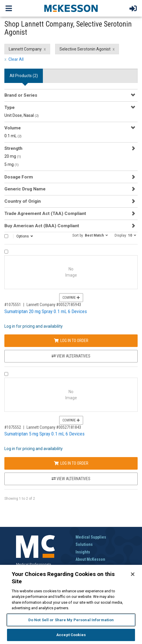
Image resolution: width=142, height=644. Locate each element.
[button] (90, 235)
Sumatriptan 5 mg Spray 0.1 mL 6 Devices (44, 434)
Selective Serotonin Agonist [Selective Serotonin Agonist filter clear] (85, 49)
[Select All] (6, 236)
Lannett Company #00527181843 (54, 427)
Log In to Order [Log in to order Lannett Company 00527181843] (71, 463)
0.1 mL (13, 136)
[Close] (133, 574)
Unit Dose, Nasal (22, 115)
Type (9, 107)
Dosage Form (19, 177)
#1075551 (13, 305)
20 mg (13, 156)
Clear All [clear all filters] (16, 59)
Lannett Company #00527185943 (54, 305)
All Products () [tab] (24, 76)
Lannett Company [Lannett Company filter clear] (25, 49)
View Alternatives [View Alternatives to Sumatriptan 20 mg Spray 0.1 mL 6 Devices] (71, 356)
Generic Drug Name (25, 189)
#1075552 (13, 427)
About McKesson (90, 559)
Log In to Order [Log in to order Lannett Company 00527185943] (71, 341)
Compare (71, 298)
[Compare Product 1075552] (6, 374)
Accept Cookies (71, 635)
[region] (71, 604)
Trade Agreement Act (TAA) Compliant (45, 213)
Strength (13, 148)
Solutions (84, 544)
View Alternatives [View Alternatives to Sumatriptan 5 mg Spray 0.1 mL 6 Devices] (71, 479)
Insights (83, 552)
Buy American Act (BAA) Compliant (42, 226)
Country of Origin (23, 201)
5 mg (12, 164)
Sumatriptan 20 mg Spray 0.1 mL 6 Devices (46, 311)
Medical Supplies (91, 537)
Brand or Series (21, 95)
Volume (13, 128)
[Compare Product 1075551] (6, 252)
